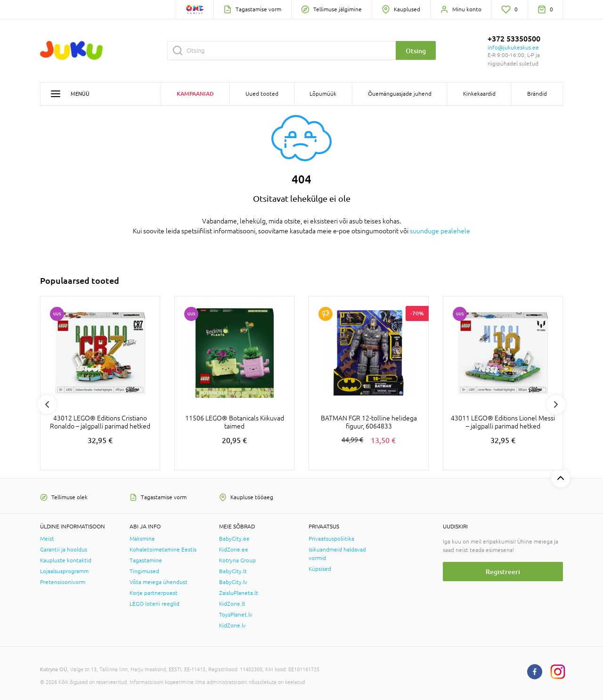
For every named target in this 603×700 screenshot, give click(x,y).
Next (556, 404)
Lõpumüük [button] (323, 94)
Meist (47, 539)
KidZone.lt (232, 604)
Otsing (416, 51)
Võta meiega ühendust (159, 582)
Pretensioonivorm (63, 582)
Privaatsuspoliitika (331, 539)
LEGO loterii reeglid (155, 604)
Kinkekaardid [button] (479, 94)
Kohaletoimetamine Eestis (163, 550)
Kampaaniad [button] (195, 94)
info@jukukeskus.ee (513, 48)
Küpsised (320, 569)
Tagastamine (146, 560)
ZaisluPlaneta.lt (239, 593)
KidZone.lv (232, 626)
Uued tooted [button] (262, 94)
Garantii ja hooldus (64, 550)
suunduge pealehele (440, 231)
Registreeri (503, 572)
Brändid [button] (537, 94)
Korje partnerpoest (154, 593)
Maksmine (142, 539)
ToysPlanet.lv (236, 615)
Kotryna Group (237, 560)
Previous (47, 404)
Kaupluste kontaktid (66, 560)
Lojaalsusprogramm (64, 571)
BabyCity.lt (233, 571)
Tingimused (144, 571)
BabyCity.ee (234, 539)
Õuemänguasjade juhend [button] (400, 94)
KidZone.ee (234, 550)
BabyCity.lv (233, 582)
